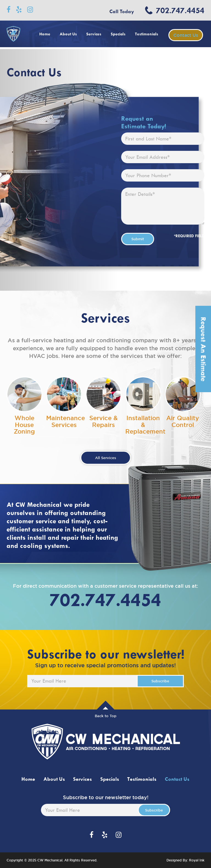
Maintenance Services (66, 421)
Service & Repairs (103, 421)
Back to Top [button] (106, 716)
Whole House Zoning (24, 425)
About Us (68, 34)
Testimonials (147, 34)
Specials (118, 34)
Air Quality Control (183, 421)
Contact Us (186, 35)
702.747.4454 (180, 10)
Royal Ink (197, 860)
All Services (106, 458)
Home (45, 34)
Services (94, 34)
